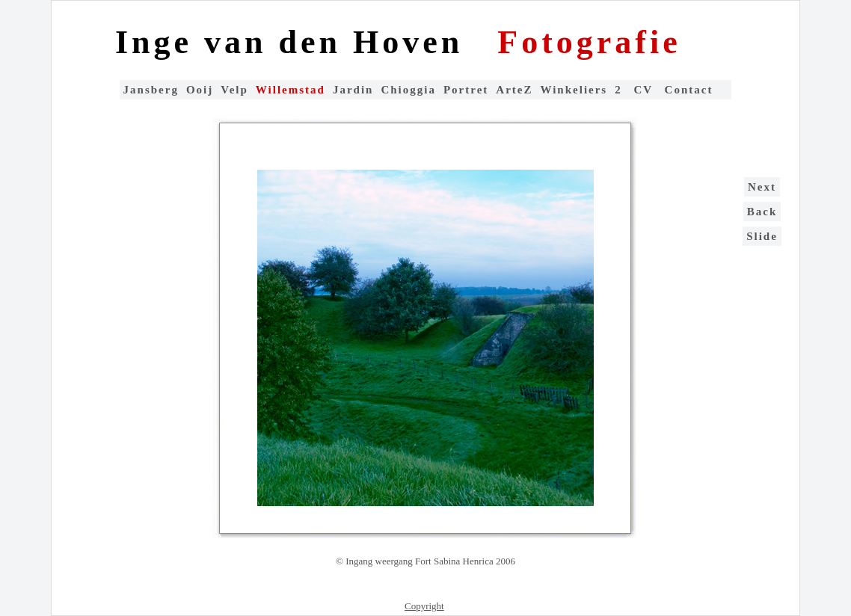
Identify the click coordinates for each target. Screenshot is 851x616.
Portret (466, 90)
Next (762, 187)
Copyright (424, 606)
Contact (689, 90)
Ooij (200, 90)
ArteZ (514, 90)
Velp (234, 90)
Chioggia (408, 90)
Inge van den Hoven (295, 42)
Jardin (353, 90)
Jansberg (151, 90)
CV (645, 90)
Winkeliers (574, 90)
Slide (762, 236)
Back (762, 212)
